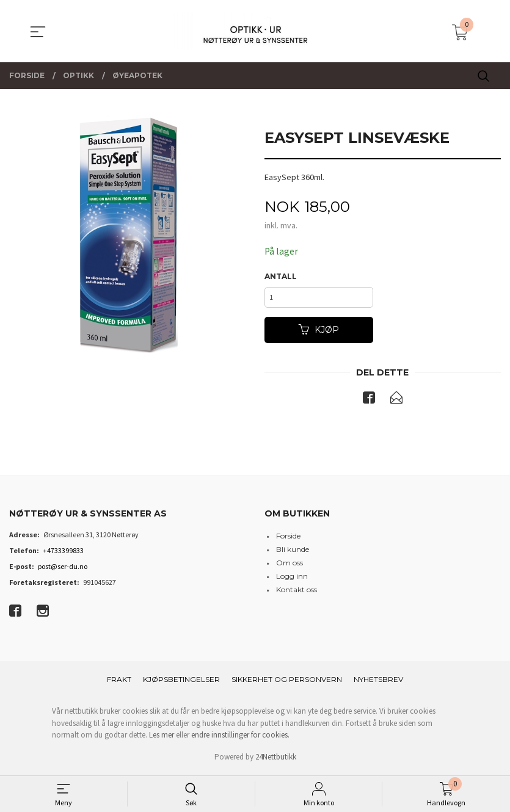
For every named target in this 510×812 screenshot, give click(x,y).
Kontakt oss (297, 593)
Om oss (290, 566)
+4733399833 (63, 553)
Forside (288, 539)
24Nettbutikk (276, 760)
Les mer (162, 738)
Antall (281, 277)
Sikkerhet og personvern (287, 682)
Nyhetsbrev (378, 682)
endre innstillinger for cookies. (240, 738)
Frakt (119, 682)
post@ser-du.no (63, 569)
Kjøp (319, 332)
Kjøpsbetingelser (181, 682)
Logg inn (292, 579)
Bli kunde (293, 552)
